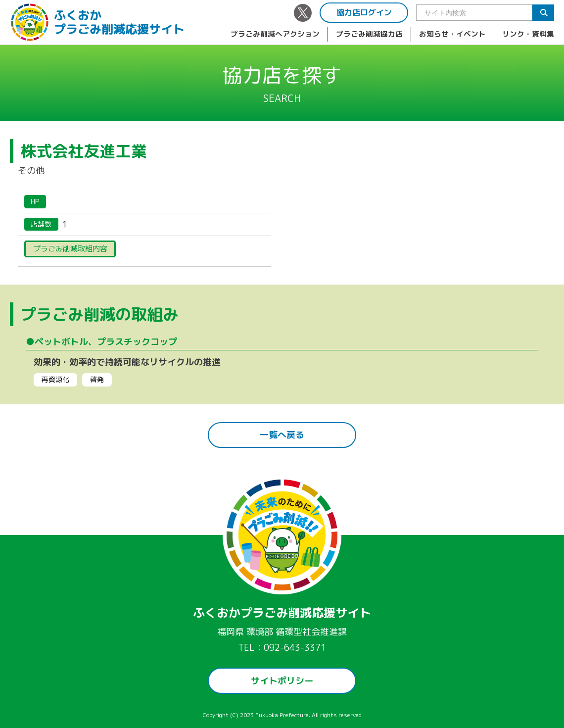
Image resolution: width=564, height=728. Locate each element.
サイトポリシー (282, 681)
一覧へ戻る (282, 435)
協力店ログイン (364, 12)
